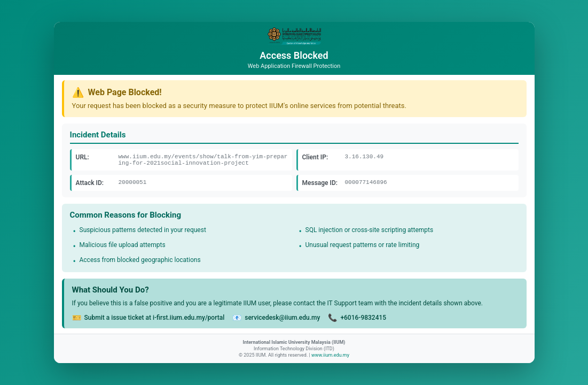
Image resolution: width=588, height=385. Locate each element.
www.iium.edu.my (330, 355)
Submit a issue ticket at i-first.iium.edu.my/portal (155, 318)
